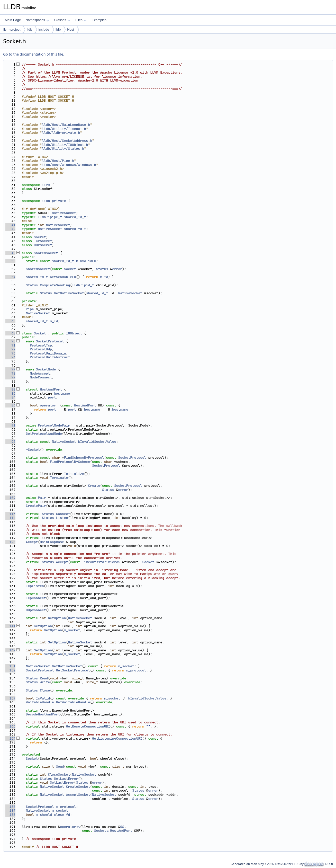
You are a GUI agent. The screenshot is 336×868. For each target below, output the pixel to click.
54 (10, 277)
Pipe (30, 309)
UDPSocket (43, 245)
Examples (99, 20)
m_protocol (136, 670)
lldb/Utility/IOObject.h (65, 145)
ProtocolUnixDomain (48, 353)
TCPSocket (43, 241)
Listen (62, 518)
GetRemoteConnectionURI (88, 726)
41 (10, 225)
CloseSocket (59, 774)
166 (10, 726)
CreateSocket (78, 787)
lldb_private (54, 201)
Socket (40, 237)
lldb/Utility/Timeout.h (64, 129)
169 (10, 738)
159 (10, 698)
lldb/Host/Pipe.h (58, 161)
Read (44, 678)
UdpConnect (36, 610)
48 (10, 253)
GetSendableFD (63, 277)
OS (122, 827)
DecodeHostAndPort (43, 714)
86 (10, 405)
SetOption (57, 642)
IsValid (43, 698)
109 (10, 498)
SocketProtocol (50, 341)
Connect (63, 514)
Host (71, 29)
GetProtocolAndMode (44, 434)
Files (81, 20)
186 (10, 807)
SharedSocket (46, 253)
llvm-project (12, 29)
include (44, 29)
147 (10, 650)
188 (10, 815)
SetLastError (62, 782)
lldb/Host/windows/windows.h (69, 165)
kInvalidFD (86, 261)
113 (10, 514)
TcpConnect (36, 598)
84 (10, 397)
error (117, 269)
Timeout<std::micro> (101, 562)
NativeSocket (64, 213)
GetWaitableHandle (73, 702)
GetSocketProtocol (73, 670)
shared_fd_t (75, 217)
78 (10, 373)
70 (10, 341)
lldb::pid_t (83, 285)
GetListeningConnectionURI (117, 738)
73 (10, 353)
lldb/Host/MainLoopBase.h (66, 125)
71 (10, 345)
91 (10, 425)
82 (10, 389)
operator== (50, 405)
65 (10, 321)
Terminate (59, 478)
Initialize (74, 474)
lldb (29, 29)
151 (10, 666)
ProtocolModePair (54, 425)
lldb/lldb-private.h (61, 133)
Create (94, 486)
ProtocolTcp (41, 345)
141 (10, 626)
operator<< (70, 827)
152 (10, 670)
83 (10, 393)
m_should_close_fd (53, 815)
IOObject (74, 333)
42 (10, 229)
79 (10, 377)
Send (60, 767)
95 (10, 442)
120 (10, 542)
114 (10, 518)
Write (45, 682)
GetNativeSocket (69, 293)
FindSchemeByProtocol (84, 458)
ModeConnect (41, 377)
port (52, 397)
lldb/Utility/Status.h (63, 149)
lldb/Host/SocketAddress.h (67, 141)
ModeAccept (40, 373)
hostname (62, 393)
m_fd (104, 277)
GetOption (57, 618)
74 (10, 357)
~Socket (33, 450)
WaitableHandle (40, 702)
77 (10, 369)
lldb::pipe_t (50, 217)
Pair (42, 498)
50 (10, 261)
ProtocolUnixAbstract (50, 357)
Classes (62, 20)
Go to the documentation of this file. (34, 54)
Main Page (13, 20)
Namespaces (37, 20)
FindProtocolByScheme (70, 462)
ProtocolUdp (41, 349)
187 (10, 811)
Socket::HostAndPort (113, 831)
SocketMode (46, 369)
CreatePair (36, 506)
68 (10, 333)
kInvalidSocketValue (97, 442)
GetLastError (66, 779)
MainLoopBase (52, 542)
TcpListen (35, 586)
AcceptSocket (78, 795)
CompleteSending (55, 285)
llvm (46, 185)
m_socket (72, 630)
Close (45, 690)
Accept (32, 542)
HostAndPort (51, 389)
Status (102, 269)
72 (10, 349)
